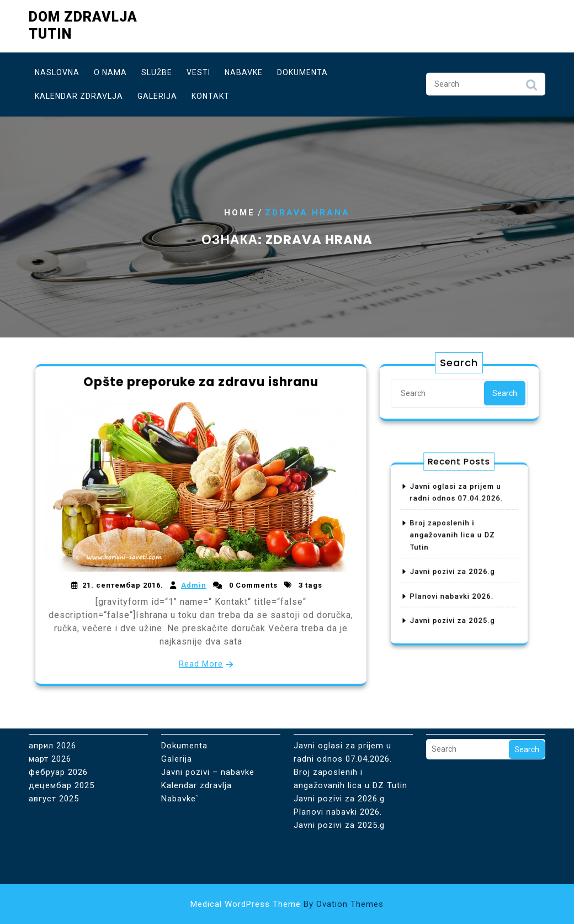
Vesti (198, 70)
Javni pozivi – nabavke (208, 731)
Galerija (157, 94)
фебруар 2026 (58, 731)
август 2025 (54, 757)
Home (240, 213)
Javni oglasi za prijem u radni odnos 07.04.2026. (343, 711)
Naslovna (57, 70)
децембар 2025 (62, 744)
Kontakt (211, 94)
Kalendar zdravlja (79, 94)
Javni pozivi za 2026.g (454, 567)
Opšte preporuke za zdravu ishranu (201, 386)
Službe (157, 70)
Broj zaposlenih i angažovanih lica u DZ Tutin (454, 540)
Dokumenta (302, 70)
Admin (194, 584)
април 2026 (52, 704)
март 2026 (50, 717)
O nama (110, 70)
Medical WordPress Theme (287, 904)
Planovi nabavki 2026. (454, 585)
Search (532, 86)
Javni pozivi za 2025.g (454, 603)
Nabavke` (180, 757)
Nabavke (244, 70)
